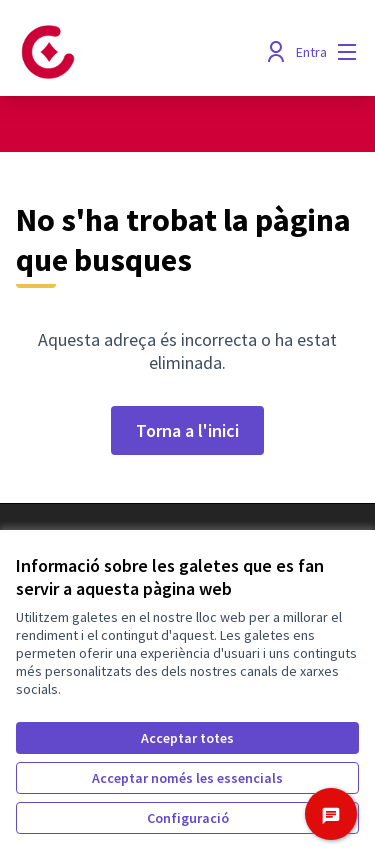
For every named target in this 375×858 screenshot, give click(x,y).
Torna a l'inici (187, 430)
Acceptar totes (187, 738)
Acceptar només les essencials (187, 778)
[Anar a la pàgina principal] (142, 52)
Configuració (188, 818)
